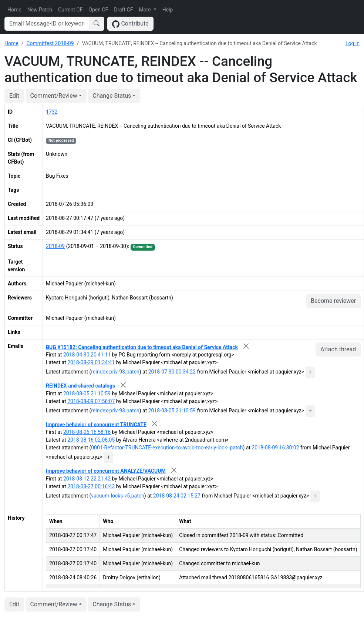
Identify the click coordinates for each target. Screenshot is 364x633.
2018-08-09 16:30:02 (275, 448)
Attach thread (338, 349)
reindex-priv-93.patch (115, 372)
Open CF (98, 10)
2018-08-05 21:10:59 (87, 393)
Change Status (112, 96)
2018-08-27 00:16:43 (91, 486)
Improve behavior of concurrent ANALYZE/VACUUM (106, 471)
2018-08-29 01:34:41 (91, 362)
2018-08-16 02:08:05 (91, 440)
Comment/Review (54, 96)
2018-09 (55, 246)
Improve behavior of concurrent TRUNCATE (96, 424)
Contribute (130, 24)
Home (14, 10)
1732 (52, 112)
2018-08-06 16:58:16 (87, 432)
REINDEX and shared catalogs (80, 386)
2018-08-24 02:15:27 (177, 496)
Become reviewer (333, 301)
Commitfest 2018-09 (50, 43)
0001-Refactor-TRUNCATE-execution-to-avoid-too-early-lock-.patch (167, 448)
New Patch (40, 10)
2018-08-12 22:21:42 (87, 479)
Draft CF (123, 10)
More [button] (145, 10)
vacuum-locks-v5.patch (118, 496)
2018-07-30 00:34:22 (172, 372)
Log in (353, 43)
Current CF (70, 10)
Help (168, 10)
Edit (14, 96)
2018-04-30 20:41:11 (87, 355)
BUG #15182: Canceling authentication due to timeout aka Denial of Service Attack (142, 347)
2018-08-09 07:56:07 (91, 401)
